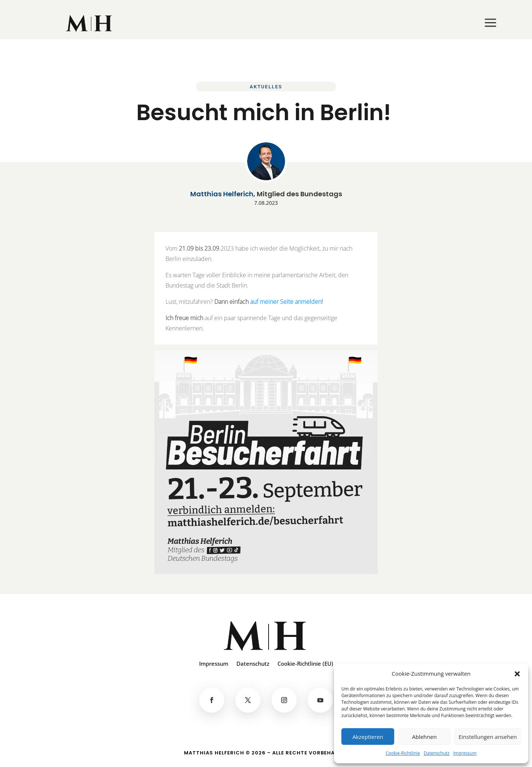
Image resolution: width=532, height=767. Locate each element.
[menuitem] (90, 23)
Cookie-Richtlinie (403, 753)
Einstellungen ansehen (488, 737)
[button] (517, 674)
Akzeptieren (368, 737)
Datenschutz (437, 753)
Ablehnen (424, 737)
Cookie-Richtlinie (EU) (305, 664)
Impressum (465, 753)
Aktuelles (266, 87)
